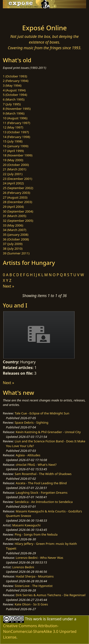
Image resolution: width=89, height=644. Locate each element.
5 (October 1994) (15, 95)
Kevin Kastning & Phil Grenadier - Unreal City (48, 432)
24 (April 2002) (13, 183)
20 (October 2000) (16, 165)
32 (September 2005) (18, 221)
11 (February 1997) (16, 123)
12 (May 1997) (13, 127)
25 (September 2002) (18, 188)
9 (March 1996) (14, 113)
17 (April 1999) (13, 151)
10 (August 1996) (15, 118)
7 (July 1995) (12, 104)
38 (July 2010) (13, 249)
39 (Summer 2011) (16, 253)
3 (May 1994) (12, 85)
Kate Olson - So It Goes (31, 604)
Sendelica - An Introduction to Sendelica (44, 502)
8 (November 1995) (17, 109)
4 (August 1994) (14, 90)
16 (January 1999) (16, 146)
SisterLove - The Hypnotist (34, 586)
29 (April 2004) (13, 207)
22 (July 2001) (13, 174)
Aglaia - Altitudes (28, 455)
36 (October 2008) (16, 239)
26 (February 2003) (16, 193)
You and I (15, 305)
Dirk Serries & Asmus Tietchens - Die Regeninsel (51, 595)
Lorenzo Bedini (23, 567)
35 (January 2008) (16, 235)
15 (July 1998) (13, 141)
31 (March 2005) (14, 216)
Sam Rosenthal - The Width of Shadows (43, 474)
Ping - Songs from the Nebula (36, 534)
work (38, 619)
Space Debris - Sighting (32, 422)
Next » (8, 286)
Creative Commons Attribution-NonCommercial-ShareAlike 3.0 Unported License (40, 631)
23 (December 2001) (17, 179)
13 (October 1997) (16, 132)
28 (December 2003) (17, 202)
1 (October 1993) (15, 76)
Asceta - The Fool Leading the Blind (41, 483)
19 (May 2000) (13, 160)
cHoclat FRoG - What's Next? (36, 465)
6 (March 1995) (14, 99)
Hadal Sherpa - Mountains (35, 576)
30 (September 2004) (18, 211)
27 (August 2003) (15, 197)
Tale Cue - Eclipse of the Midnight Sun (42, 413)
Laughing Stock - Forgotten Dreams (42, 493)
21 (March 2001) (14, 169)
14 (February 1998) (16, 137)
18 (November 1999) (18, 155)
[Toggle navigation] (15, 15)
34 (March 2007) (14, 230)
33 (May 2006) (13, 225)
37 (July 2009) (13, 244)
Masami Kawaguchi (26, 525)
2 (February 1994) (16, 81)
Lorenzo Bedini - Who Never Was (39, 558)
